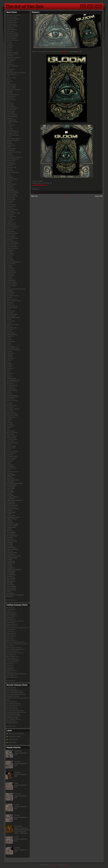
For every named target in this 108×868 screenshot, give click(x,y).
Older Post (34, 196)
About (90, 6)
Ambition (17, 848)
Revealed (17, 762)
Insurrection (18, 826)
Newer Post (99, 196)
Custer (16, 783)
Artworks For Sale (15, 736)
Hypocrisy (17, 794)
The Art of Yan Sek (24, 6)
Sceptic (17, 805)
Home (83, 6)
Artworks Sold (38, 192)
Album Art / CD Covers (16, 734)
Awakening (18, 751)
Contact (98, 6)
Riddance (36, 12)
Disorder (17, 815)
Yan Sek (66, 865)
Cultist (16, 837)
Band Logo (12, 742)
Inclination (18, 772)
